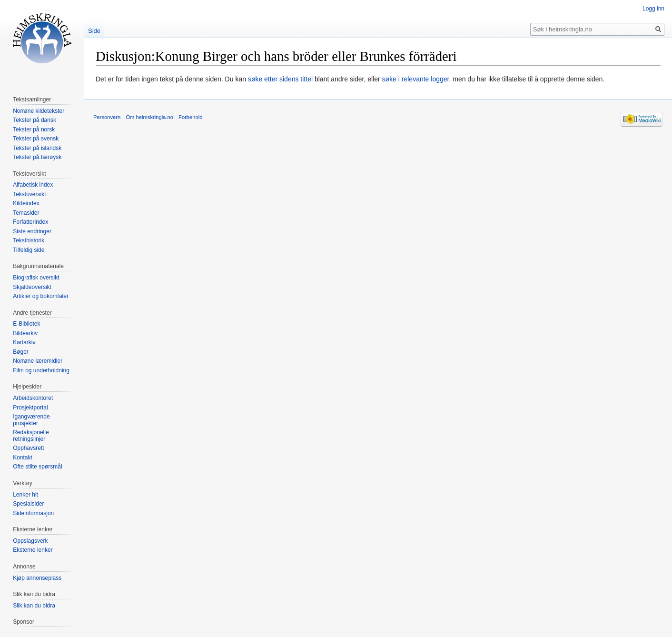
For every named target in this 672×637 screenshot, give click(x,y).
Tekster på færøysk (37, 157)
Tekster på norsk (34, 129)
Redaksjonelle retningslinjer (31, 436)
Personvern (107, 117)
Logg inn (653, 9)
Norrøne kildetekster (39, 111)
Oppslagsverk (30, 541)
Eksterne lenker (33, 550)
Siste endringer (32, 231)
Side (94, 31)
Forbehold (190, 117)
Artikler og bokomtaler (41, 296)
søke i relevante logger (416, 79)
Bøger (21, 352)
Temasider (26, 213)
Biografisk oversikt (36, 278)
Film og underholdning (41, 370)
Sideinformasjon (33, 513)
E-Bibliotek (26, 324)
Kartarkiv (24, 342)
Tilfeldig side (29, 250)
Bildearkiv (25, 333)
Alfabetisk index (33, 185)
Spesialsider (28, 504)
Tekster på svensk (36, 139)
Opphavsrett (28, 448)
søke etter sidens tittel (280, 79)
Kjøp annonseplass (37, 578)
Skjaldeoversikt (32, 287)
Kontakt (23, 458)
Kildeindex (26, 203)
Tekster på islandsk (37, 148)
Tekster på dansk (35, 120)
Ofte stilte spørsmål (37, 467)
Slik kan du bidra (34, 606)
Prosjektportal (30, 408)
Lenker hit (25, 495)
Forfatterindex (30, 222)
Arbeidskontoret (33, 398)
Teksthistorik (29, 240)
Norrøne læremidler (38, 361)
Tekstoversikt (29, 194)
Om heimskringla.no (149, 117)
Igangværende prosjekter (31, 420)
